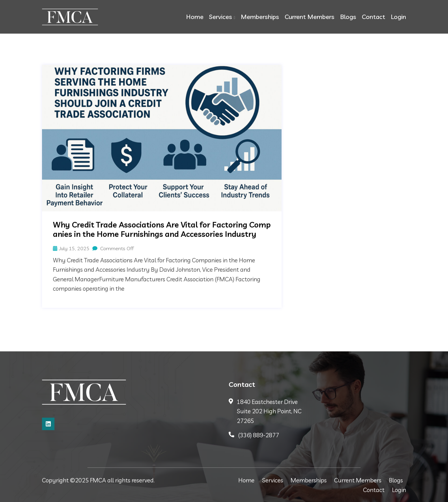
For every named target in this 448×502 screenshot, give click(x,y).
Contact (373, 17)
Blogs (348, 17)
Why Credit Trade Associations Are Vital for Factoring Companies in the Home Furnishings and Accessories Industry (162, 229)
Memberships (260, 17)
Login (398, 17)
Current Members (310, 17)
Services (221, 17)
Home (195, 17)
